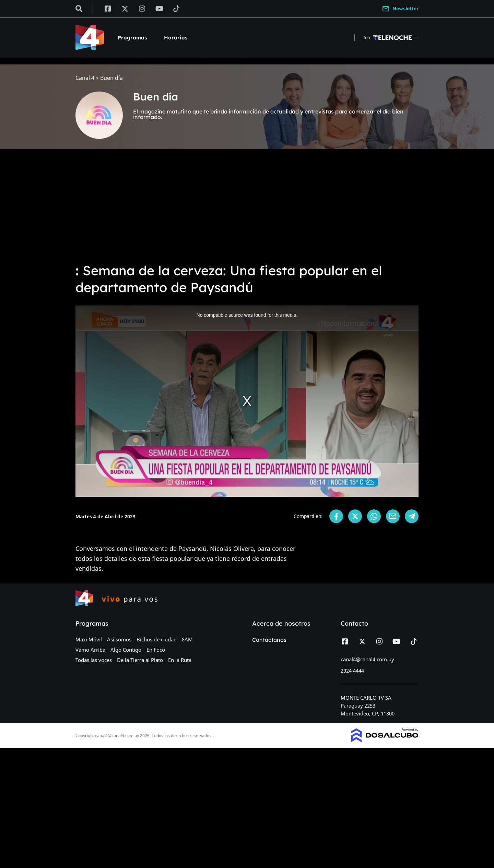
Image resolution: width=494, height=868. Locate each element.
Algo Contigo (126, 650)
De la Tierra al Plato (140, 660)
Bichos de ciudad (157, 639)
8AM (187, 639)
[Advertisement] (247, 206)
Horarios (176, 38)
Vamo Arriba (90, 650)
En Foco (156, 650)
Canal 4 (85, 78)
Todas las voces (94, 660)
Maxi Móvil (89, 639)
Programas (132, 38)
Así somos (119, 639)
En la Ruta (180, 660)
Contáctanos (269, 640)
